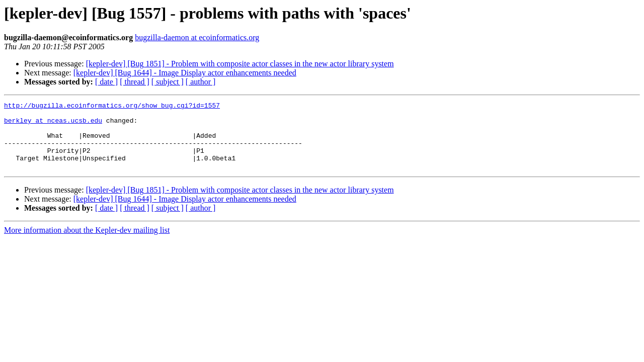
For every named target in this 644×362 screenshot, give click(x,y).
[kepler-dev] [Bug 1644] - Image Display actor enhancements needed (185, 73)
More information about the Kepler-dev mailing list (87, 244)
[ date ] (106, 82)
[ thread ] (135, 82)
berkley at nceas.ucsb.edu (53, 125)
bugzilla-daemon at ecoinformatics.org (197, 37)
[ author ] (201, 82)
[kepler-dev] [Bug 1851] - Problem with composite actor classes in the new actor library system (240, 64)
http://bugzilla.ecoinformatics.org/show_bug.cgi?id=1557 (112, 107)
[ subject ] (168, 82)
